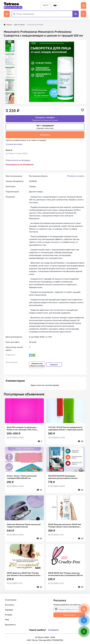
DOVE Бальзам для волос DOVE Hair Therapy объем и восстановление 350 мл (65, 526)
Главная (8, 25)
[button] (10, 41)
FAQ (7, 620)
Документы (10, 625)
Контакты (10, 605)
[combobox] (46, 5)
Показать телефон (45, 119)
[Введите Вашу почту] (72, 609)
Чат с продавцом (45, 127)
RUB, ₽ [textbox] (45, 5)
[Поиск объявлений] (44, 14)
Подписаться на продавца (18, 160)
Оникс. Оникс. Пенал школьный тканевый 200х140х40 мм (22, 477)
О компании (11, 600)
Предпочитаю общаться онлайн (37, 365)
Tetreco (11, 4)
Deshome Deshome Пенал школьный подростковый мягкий (24, 526)
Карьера (9, 610)
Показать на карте (76, 176)
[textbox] (55, 5)
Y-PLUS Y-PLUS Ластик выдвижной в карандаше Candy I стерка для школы (66, 428)
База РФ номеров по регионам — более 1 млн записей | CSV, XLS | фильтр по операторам (22, 428)
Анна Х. (9, 150)
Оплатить (45, 135)
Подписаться (69, 615)
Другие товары (20, 25)
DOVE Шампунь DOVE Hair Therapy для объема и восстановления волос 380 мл (24, 574)
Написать (54, 365)
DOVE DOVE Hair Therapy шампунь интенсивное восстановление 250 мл (65, 574)
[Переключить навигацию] (84, 6)
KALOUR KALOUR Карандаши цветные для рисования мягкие (63, 477)
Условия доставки (14, 144)
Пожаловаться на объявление (20, 164)
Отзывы (9, 615)
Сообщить (53, 630)
